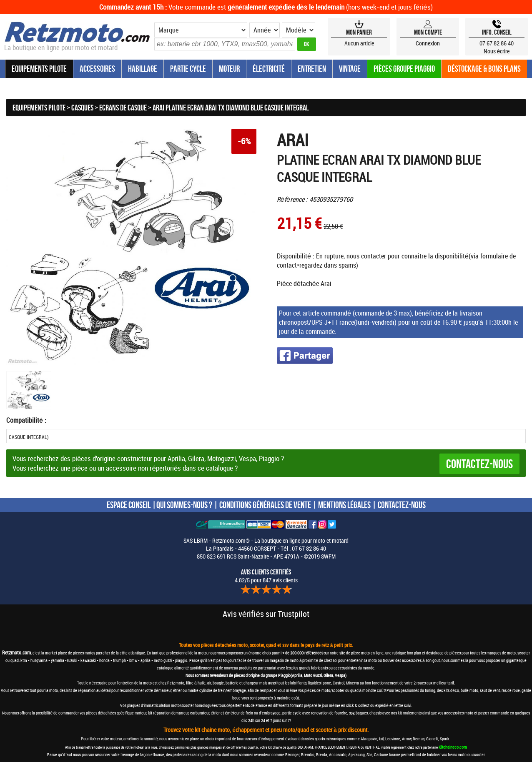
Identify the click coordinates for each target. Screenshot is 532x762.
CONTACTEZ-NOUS (402, 505)
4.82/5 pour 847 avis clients (266, 576)
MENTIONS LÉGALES (344, 505)
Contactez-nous (479, 464)
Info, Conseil (497, 32)
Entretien (312, 69)
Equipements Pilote (39, 69)
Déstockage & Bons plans (484, 69)
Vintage (350, 69)
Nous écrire (497, 51)
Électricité (269, 69)
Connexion (428, 43)
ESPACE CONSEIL (129, 505)
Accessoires (97, 69)
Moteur (229, 69)
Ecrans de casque (123, 108)
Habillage (143, 69)
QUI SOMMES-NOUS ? (184, 505)
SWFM (328, 556)
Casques (82, 108)
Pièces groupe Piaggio (404, 69)
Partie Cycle (188, 69)
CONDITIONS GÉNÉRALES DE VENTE (265, 505)
